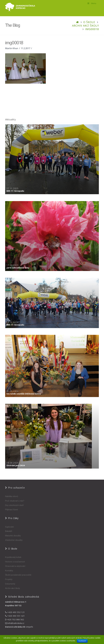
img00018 (92, 29)
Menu (92, 3)
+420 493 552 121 (15, 612)
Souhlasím (82, 641)
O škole (89, 22)
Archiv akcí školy (85, 26)
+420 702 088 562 (15, 619)
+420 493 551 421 (15, 616)
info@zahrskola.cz (15, 623)
